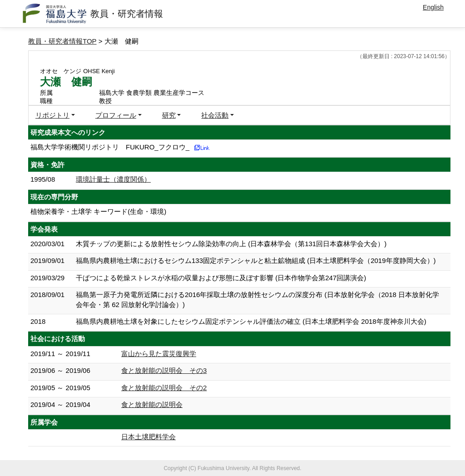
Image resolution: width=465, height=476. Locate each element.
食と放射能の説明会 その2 (164, 388)
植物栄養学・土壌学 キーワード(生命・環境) (98, 211)
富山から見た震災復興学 (159, 354)
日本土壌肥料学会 (148, 437)
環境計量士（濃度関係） (113, 179)
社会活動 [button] (215, 115)
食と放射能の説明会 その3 (164, 370)
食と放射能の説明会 (152, 404)
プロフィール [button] (116, 115)
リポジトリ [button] (52, 115)
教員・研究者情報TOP (62, 41)
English (433, 7)
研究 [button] (169, 115)
